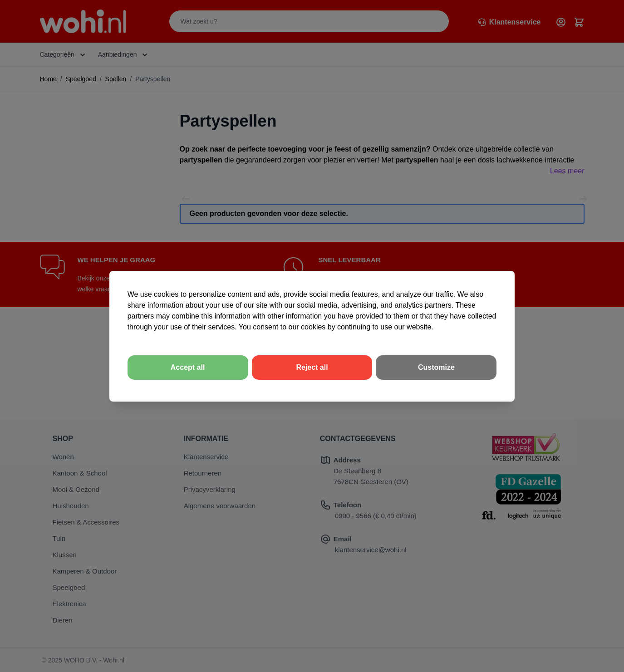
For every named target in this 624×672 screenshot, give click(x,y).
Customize (436, 367)
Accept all (188, 367)
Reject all (312, 367)
